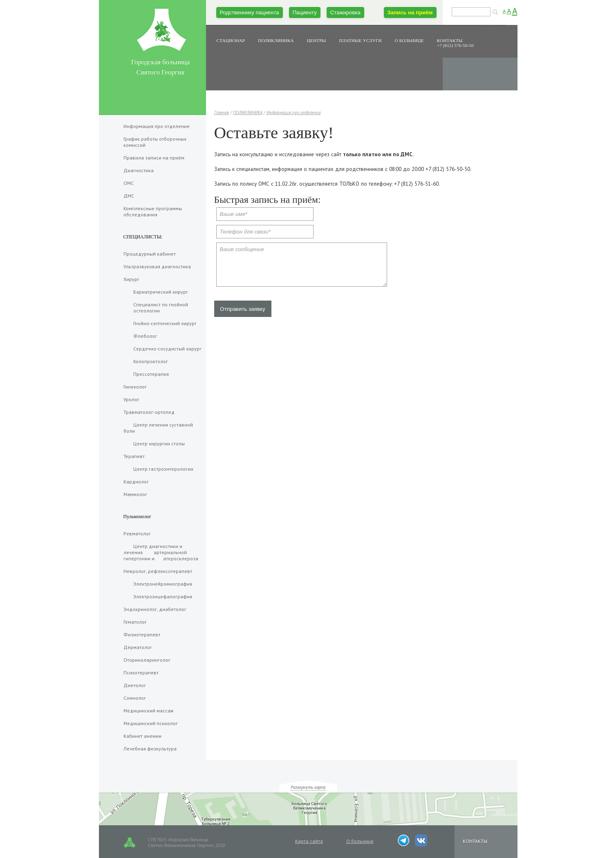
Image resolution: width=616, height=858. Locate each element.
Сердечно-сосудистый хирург (162, 349)
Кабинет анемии (142, 736)
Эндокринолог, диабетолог (155, 609)
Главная (222, 112)
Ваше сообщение (302, 265)
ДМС (129, 196)
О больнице (360, 841)
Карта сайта (309, 841)
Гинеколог (135, 387)
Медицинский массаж (149, 711)
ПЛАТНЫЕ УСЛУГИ (361, 40)
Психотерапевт (141, 673)
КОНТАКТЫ (475, 841)
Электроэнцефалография (158, 596)
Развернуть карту (308, 787)
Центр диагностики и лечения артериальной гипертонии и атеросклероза (161, 552)
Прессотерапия (146, 374)
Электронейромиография (158, 584)
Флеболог (140, 336)
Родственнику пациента (250, 12)
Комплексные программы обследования (153, 211)
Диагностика (139, 170)
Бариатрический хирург (156, 292)
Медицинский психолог (151, 723)
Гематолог (135, 622)
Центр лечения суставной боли (158, 428)
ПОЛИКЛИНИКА (276, 40)
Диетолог (135, 685)
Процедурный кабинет (150, 254)
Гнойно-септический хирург (160, 323)
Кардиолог (136, 482)
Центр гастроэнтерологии (158, 469)
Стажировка (345, 12)
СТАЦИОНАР (231, 40)
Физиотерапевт (142, 635)
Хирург (131, 279)
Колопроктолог (146, 361)
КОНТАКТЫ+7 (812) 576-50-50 (455, 43)
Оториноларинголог (147, 660)
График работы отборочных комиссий (155, 142)
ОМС (129, 183)
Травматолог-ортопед (149, 412)
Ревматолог (137, 533)
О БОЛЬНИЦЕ (409, 40)
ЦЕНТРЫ (317, 40)
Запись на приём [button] (410, 12)
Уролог (131, 399)
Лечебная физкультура (150, 749)
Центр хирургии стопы (154, 444)
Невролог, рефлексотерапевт (158, 571)
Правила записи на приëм (154, 158)
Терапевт (134, 456)
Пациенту (305, 12)
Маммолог (135, 494)
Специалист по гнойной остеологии (156, 308)
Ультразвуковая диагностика (157, 266)
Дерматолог (138, 647)
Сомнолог (135, 698)
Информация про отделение (294, 112)
